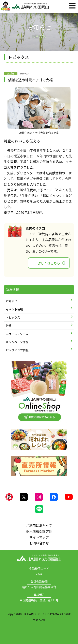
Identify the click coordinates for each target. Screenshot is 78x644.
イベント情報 (14, 309)
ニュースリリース (17, 334)
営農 (9, 326)
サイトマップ (39, 537)
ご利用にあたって (39, 525)
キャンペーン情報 (17, 342)
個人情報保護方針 (39, 531)
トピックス (13, 317)
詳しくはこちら (49, 263)
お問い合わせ (39, 543)
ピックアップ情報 (17, 350)
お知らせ (12, 301)
